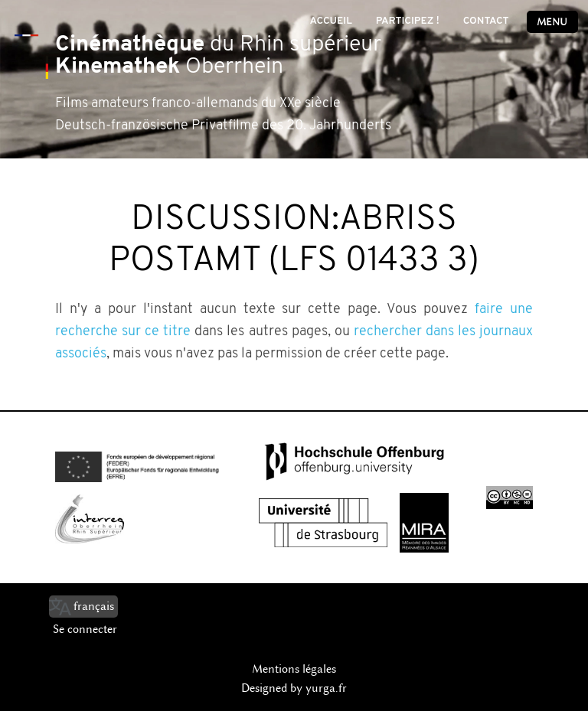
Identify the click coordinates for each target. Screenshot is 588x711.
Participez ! (408, 21)
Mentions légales (294, 669)
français (94, 606)
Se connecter (85, 629)
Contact (486, 21)
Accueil (330, 21)
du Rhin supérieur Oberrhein (218, 56)
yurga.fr (326, 688)
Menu (552, 22)
